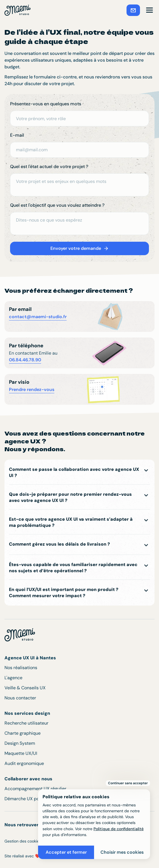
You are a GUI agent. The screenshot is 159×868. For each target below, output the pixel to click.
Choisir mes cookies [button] (122, 852)
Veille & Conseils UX (25, 688)
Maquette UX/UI (21, 753)
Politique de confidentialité (119, 829)
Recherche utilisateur (26, 723)
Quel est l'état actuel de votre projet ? (49, 167)
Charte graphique (23, 733)
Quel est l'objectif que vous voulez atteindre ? (57, 205)
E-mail (17, 135)
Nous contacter (20, 698)
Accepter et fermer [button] (66, 852)
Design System (20, 743)
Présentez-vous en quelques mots (46, 104)
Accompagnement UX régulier (35, 789)
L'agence (13, 678)
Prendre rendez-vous (32, 389)
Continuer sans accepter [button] (128, 783)
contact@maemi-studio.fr (38, 317)
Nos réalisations (21, 668)
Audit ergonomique (24, 763)
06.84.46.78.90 (25, 360)
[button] (149, 10)
